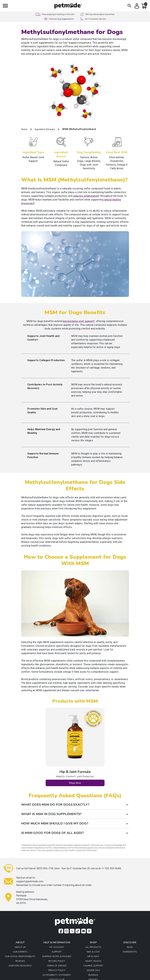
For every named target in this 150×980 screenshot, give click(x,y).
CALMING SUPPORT (93, 966)
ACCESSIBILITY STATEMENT (57, 975)
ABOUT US (20, 947)
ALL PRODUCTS (93, 947)
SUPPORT (57, 952)
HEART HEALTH (93, 961)
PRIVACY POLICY (57, 971)
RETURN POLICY (57, 961)
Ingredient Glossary (45, 129)
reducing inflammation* (86, 196)
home (24, 129)
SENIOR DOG (93, 971)
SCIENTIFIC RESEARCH (20, 966)
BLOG (130, 947)
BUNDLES (93, 975)
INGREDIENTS (130, 952)
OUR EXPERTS (20, 952)
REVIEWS (20, 961)
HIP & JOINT (93, 957)
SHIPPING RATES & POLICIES (57, 957)
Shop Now (75, 783)
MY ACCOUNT (57, 947)
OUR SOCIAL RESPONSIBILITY (20, 957)
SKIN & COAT (93, 952)
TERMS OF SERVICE (57, 966)
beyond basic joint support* (79, 321)
